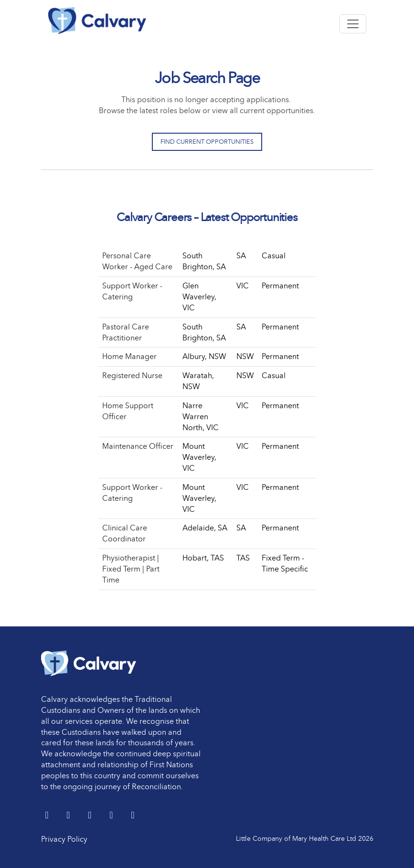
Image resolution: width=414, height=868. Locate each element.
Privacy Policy (64, 839)
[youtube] (112, 816)
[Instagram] (133, 816)
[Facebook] (91, 816)
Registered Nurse (132, 376)
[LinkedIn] (69, 816)
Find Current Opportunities (207, 142)
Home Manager (129, 356)
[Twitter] (48, 816)
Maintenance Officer (138, 446)
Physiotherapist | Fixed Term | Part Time (131, 569)
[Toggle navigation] (353, 24)
